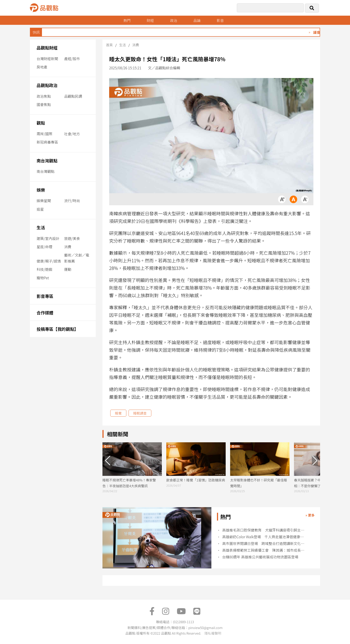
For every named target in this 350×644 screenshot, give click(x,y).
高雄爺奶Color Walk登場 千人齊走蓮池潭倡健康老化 (265, 537)
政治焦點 (44, 96)
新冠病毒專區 (47, 142)
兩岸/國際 (44, 134)
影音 (220, 20)
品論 (197, 20)
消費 (68, 247)
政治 (174, 20)
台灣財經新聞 (47, 59)
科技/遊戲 (44, 269)
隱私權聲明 (213, 633)
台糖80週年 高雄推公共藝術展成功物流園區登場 (260, 557)
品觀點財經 (47, 48)
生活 (41, 227)
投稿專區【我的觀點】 (57, 329)
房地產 (42, 67)
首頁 (109, 45)
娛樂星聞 (44, 201)
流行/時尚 (72, 201)
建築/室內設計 (48, 238)
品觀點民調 (73, 96)
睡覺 (118, 413)
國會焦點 (44, 104)
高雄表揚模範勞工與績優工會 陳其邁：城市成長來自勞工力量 (265, 550)
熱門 (127, 20)
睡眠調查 (140, 413)
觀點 (41, 123)
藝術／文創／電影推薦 (77, 258)
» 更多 (310, 515)
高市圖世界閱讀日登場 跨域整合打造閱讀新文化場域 (265, 543)
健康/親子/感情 (49, 261)
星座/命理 (44, 247)
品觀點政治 (47, 85)
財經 (150, 20)
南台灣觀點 (47, 160)
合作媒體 (45, 312)
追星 (40, 209)
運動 (68, 269)
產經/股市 (72, 59)
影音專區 (45, 296)
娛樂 (41, 190)
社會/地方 (72, 134)
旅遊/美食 (72, 238)
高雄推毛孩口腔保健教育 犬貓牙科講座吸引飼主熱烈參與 (265, 530)
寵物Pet (43, 278)
